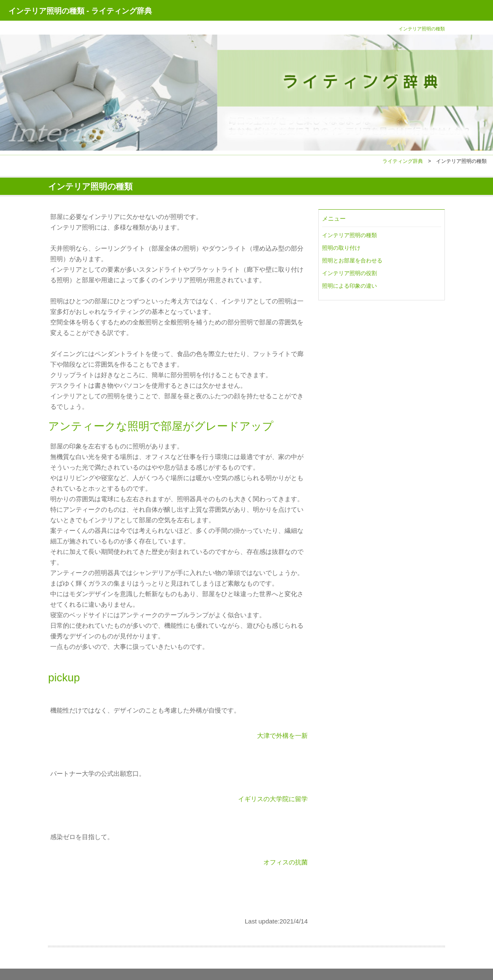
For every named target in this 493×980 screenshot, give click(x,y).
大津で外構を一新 (282, 736)
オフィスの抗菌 (286, 862)
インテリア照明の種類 (349, 235)
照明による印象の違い (349, 286)
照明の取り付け (341, 248)
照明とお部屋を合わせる (352, 261)
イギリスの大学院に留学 (273, 799)
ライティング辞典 (403, 161)
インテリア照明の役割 (349, 273)
